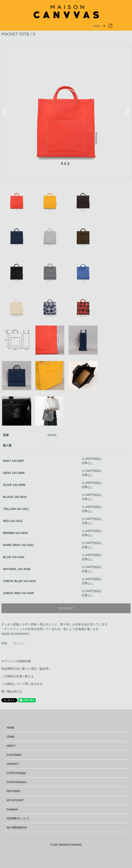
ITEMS (11, 737)
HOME (11, 728)
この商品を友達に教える (18, 676)
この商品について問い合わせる (22, 684)
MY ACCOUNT (15, 800)
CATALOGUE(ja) (16, 773)
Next (128, 112)
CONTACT (13, 764)
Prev (4, 112)
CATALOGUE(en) (17, 782)
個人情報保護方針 (17, 827)
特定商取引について (18, 818)
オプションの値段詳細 (16, 661)
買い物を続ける (12, 691)
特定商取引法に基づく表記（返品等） (26, 669)
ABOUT (11, 746)
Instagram (12, 809)
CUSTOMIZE (14, 755)
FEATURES (13, 791)
